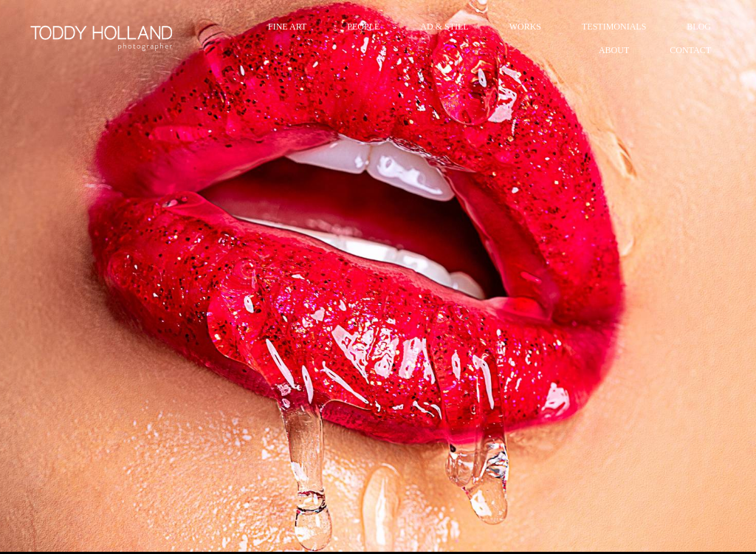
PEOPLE (363, 27)
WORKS (525, 27)
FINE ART (287, 27)
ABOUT (614, 50)
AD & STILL (444, 27)
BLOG (699, 27)
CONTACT (690, 50)
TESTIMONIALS (614, 27)
